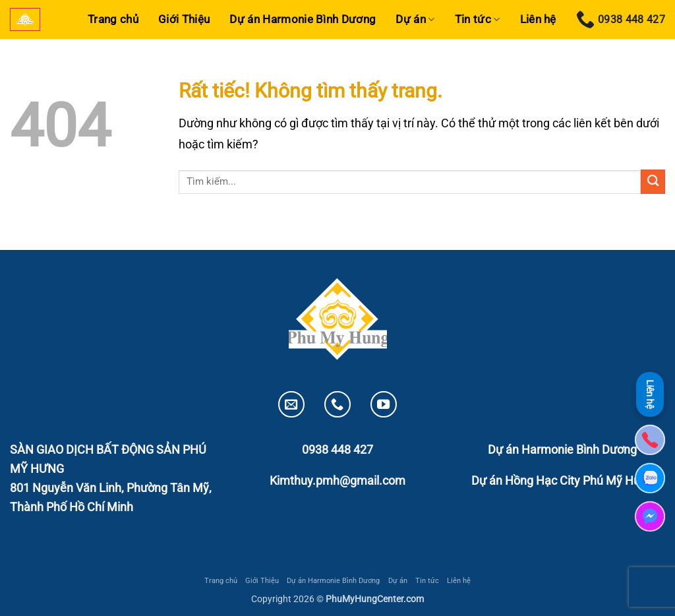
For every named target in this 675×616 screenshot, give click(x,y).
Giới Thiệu (184, 19)
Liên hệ (538, 19)
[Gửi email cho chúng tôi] (291, 404)
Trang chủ (113, 19)
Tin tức (478, 19)
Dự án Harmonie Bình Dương (303, 19)
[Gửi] (653, 182)
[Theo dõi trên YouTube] (384, 404)
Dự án (415, 19)
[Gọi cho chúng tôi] (337, 404)
